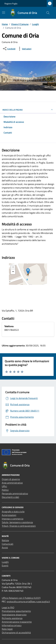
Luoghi (5, 562)
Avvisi (5, 547)
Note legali (7, 629)
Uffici (4, 486)
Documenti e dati (10, 497)
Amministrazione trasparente (17, 622)
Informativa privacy (12, 625)
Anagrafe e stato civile (13, 512)
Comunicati (8, 544)
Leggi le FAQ (8, 607)
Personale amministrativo (15, 493)
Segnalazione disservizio (14, 615)
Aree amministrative (12, 483)
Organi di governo (11, 479)
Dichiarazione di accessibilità (16, 633)
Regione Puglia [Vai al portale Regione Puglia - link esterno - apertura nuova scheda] (11, 4)
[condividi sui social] (9, 49)
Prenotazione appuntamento (16, 611)
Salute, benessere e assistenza (17, 522)
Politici (5, 490)
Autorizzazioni (9, 515)
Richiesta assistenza (12, 618)
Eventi (5, 566)
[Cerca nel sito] (48, 13)
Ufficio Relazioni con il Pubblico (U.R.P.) (21, 598)
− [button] (13, 272)
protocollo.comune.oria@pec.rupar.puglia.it (28, 601)
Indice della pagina (28, 110)
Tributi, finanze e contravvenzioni (19, 526)
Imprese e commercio (13, 519)
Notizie (5, 540)
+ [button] (13, 267)
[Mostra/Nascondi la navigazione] (4, 13)
